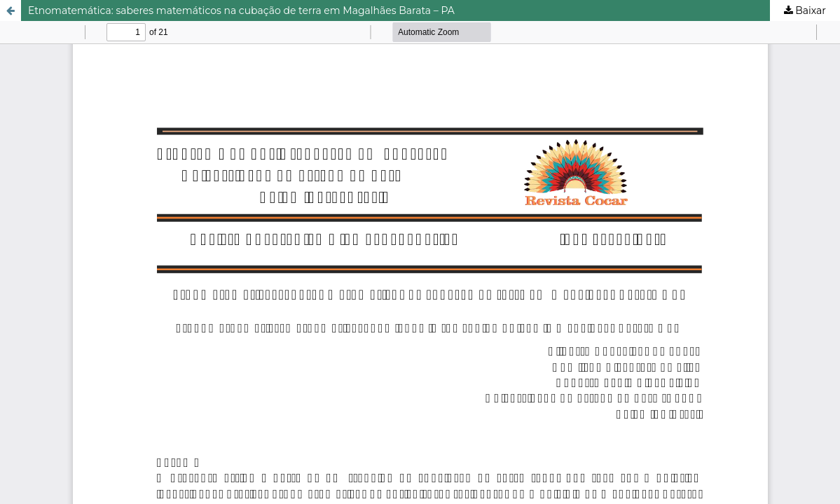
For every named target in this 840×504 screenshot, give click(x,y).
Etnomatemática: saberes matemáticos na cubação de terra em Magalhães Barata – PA (241, 10)
